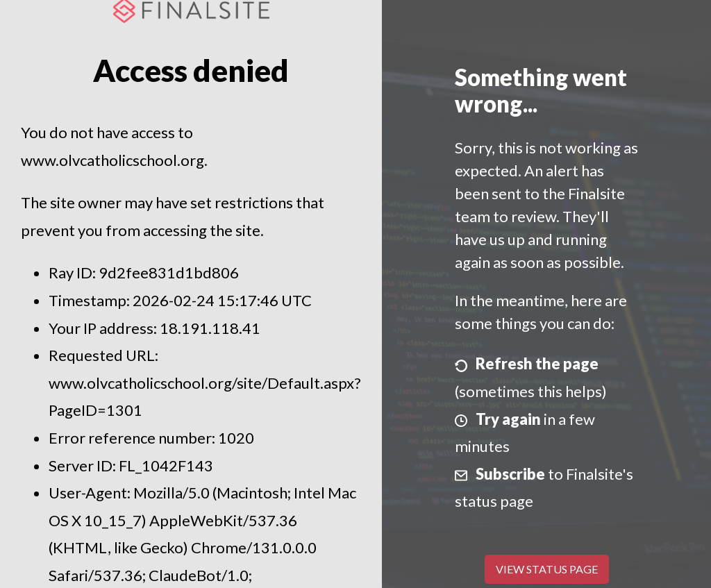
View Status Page (547, 569)
